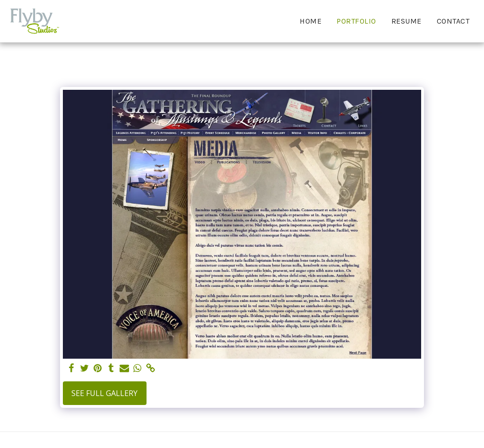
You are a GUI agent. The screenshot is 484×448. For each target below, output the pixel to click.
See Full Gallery (104, 393)
